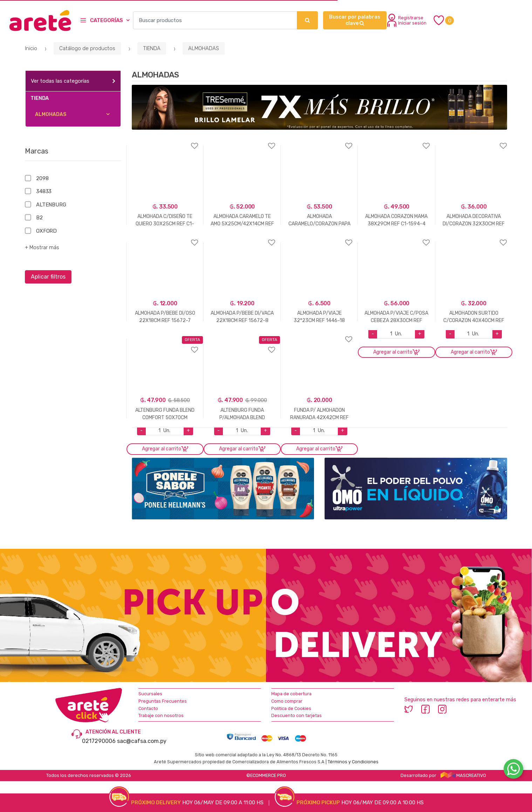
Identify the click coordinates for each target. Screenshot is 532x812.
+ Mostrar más (42, 247)
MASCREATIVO (463, 775)
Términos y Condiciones (353, 762)
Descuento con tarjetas (296, 715)
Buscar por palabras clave (355, 20)
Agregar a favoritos (165, 141)
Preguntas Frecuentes (163, 701)
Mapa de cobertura (291, 694)
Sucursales (150, 694)
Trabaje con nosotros (161, 715)
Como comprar (287, 701)
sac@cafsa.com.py (142, 741)
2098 (42, 178)
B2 (39, 218)
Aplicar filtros (48, 277)
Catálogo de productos (87, 48)
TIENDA (152, 48)
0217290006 (99, 741)
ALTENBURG (51, 205)
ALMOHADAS (204, 48)
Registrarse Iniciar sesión (407, 20)
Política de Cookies (291, 708)
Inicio (31, 48)
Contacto (148, 708)
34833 (44, 191)
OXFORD (46, 231)
